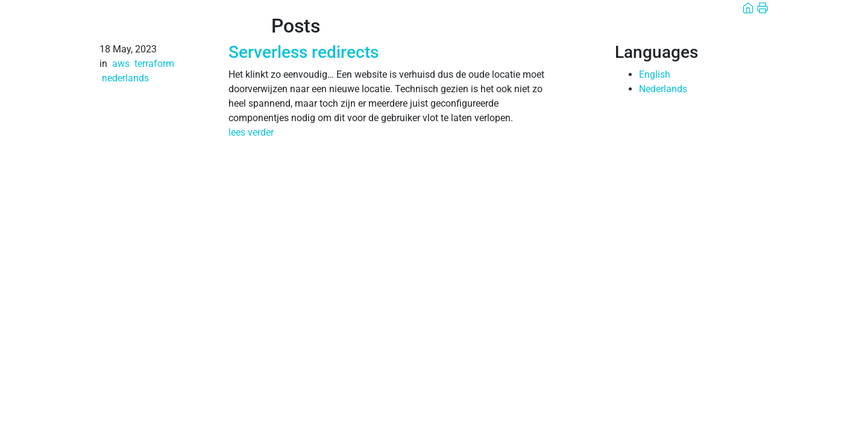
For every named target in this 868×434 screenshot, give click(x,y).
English (655, 74)
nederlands (125, 78)
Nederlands (663, 89)
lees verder (251, 132)
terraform (154, 64)
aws (121, 64)
